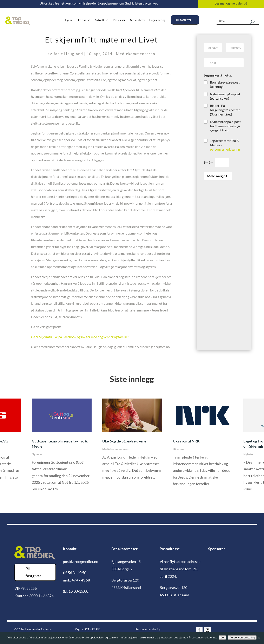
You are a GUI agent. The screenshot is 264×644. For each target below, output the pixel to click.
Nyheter (37, 454)
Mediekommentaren (136, 54)
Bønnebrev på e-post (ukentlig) (225, 84)
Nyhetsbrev (137, 20)
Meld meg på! (218, 176)
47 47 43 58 (81, 580)
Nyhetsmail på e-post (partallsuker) (225, 96)
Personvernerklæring (148, 629)
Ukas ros (178, 449)
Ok (222, 638)
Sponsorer (217, 549)
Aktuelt (99, 20)
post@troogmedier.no (81, 561)
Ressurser (119, 20)
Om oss (81, 20)
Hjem (68, 20)
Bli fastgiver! (34, 572)
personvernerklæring (225, 149)
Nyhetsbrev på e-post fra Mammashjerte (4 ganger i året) (225, 126)
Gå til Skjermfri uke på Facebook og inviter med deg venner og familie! (80, 337)
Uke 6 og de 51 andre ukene (124, 441)
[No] (259, 638)
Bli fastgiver (184, 20)
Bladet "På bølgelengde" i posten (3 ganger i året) (225, 110)
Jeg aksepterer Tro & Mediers (225, 145)
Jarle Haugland (68, 54)
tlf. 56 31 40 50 (75, 573)
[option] (132, 442)
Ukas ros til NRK (186, 441)
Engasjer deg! (158, 20)
